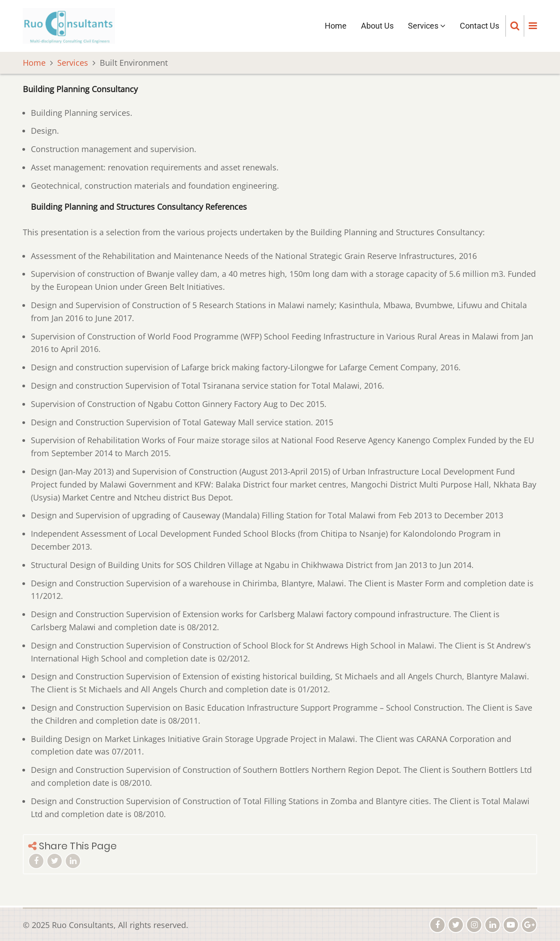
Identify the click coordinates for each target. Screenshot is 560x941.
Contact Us (479, 26)
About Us (377, 26)
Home (336, 26)
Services (427, 26)
